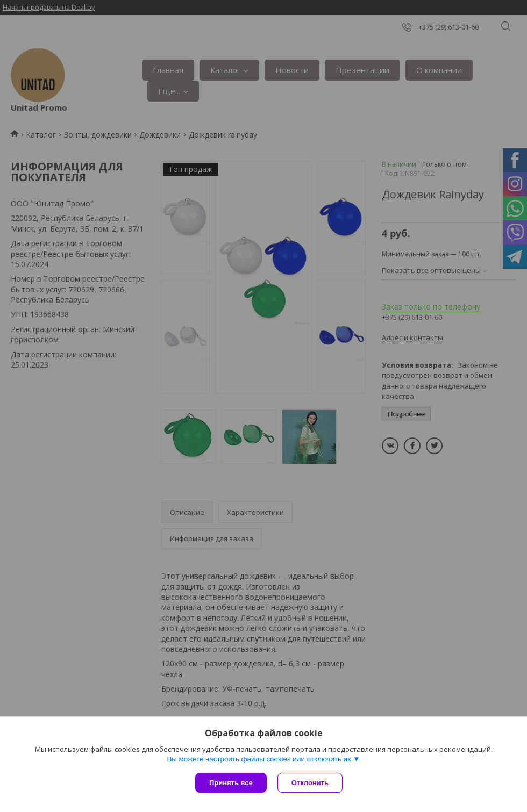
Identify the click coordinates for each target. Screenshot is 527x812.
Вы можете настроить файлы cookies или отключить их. (260, 759)
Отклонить (310, 783)
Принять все (231, 783)
